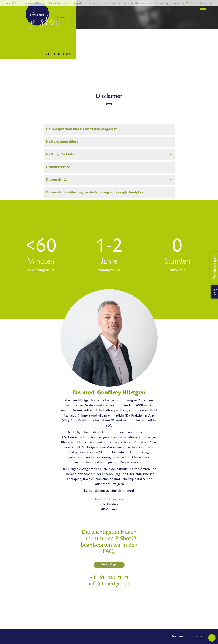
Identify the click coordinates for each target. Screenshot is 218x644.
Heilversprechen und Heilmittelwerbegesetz (81, 129)
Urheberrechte (58, 167)
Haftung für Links (60, 155)
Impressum (199, 636)
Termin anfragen (109, 565)
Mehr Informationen (196, 3)
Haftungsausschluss (62, 142)
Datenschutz (56, 180)
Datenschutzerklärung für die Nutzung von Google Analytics (95, 192)
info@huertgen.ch (109, 584)
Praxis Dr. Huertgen (109, 500)
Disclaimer (178, 636)
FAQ (108, 552)
